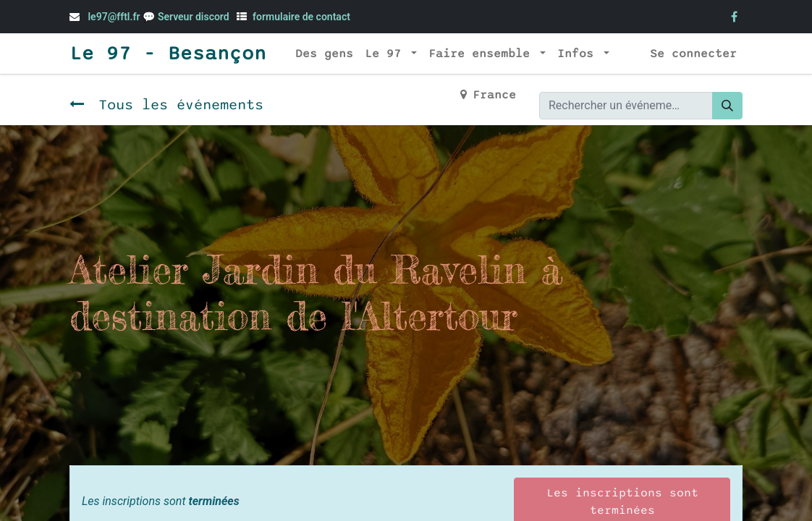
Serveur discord (195, 17)
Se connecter (693, 54)
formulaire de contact (301, 17)
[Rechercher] (727, 106)
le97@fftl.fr (114, 17)
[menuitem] (324, 54)
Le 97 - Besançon (168, 54)
